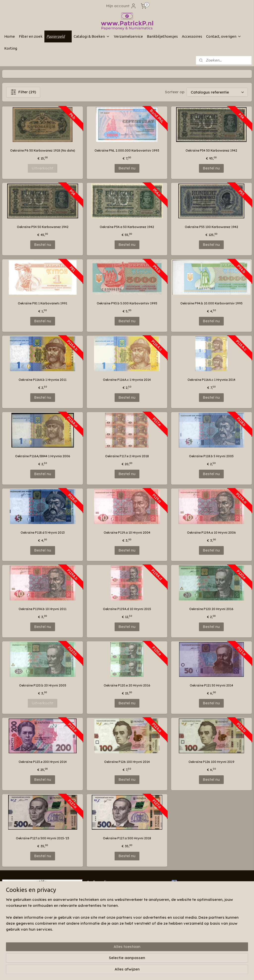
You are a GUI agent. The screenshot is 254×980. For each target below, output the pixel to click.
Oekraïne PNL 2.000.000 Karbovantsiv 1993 (127, 150)
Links (91, 899)
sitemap (118, 971)
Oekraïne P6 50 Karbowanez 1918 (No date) (43, 150)
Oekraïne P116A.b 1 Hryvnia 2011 (43, 380)
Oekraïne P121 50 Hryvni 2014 (211, 685)
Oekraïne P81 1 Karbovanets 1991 (43, 303)
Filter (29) (23, 92)
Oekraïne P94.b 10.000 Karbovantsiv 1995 (211, 303)
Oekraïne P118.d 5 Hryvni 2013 (43, 533)
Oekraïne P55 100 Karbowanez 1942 (211, 227)
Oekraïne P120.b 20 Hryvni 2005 (43, 685)
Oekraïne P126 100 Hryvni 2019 (211, 762)
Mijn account (121, 6)
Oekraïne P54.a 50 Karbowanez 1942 (127, 227)
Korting (11, 48)
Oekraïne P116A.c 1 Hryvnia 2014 (127, 380)
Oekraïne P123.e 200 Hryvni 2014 (43, 762)
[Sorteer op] (217, 92)
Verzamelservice (128, 36)
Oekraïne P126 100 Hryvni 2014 (127, 762)
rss (128, 971)
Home (10, 36)
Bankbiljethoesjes (162, 36)
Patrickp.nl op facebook (193, 882)
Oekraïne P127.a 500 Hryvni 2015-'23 (43, 838)
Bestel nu (127, 168)
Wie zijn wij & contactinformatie (110, 890)
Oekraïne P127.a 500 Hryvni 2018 (127, 838)
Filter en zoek (31, 36)
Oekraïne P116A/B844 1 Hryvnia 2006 (43, 456)
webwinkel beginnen (146, 971)
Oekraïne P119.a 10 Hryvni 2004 (127, 533)
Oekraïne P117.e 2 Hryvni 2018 (127, 456)
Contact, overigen (224, 36)
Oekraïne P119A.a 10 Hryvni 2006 (211, 533)
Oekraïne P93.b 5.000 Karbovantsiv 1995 (127, 303)
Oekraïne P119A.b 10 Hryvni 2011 (43, 609)
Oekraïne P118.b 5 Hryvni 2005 (211, 456)
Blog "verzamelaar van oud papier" (113, 895)
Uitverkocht (43, 168)
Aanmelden (17, 946)
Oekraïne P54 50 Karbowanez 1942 (211, 150)
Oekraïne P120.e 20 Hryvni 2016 (127, 685)
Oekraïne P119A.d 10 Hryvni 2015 (127, 609)
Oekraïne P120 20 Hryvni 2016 (211, 609)
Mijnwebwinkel (190, 971)
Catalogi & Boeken (92, 36)
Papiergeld (58, 36)
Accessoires (192, 36)
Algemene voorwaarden (105, 904)
